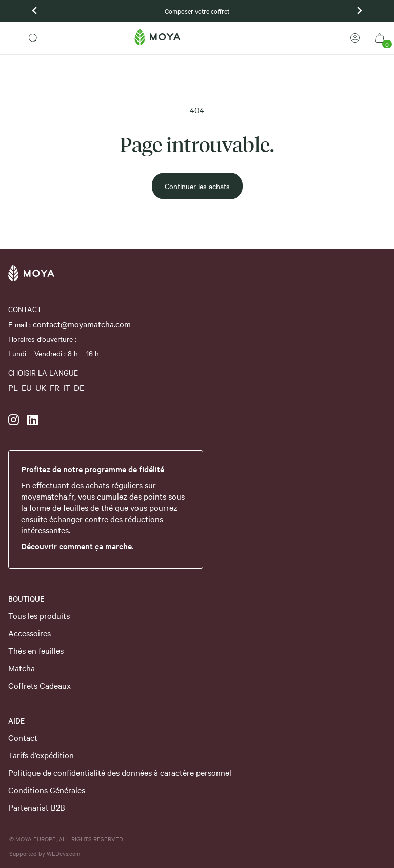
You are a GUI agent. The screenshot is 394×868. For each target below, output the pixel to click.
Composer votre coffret (197, 11)
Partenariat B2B (37, 807)
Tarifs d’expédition (41, 755)
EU (27, 387)
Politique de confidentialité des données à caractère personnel (120, 772)
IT (67, 387)
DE (79, 387)
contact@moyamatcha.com (82, 324)
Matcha (22, 668)
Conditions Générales (47, 790)
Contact (23, 737)
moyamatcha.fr (48, 496)
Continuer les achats (197, 186)
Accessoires (29, 633)
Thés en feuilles (36, 650)
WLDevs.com (63, 853)
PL (13, 387)
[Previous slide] (35, 11)
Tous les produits (39, 615)
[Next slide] (359, 11)
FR (55, 387)
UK (41, 387)
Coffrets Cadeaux (40, 685)
